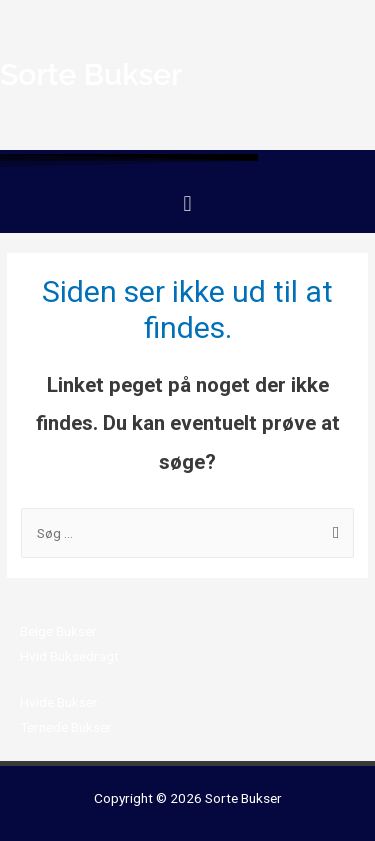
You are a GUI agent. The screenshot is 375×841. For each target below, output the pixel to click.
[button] (187, 203)
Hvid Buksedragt (69, 656)
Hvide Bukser (59, 702)
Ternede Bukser (66, 727)
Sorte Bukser (243, 798)
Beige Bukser (58, 631)
